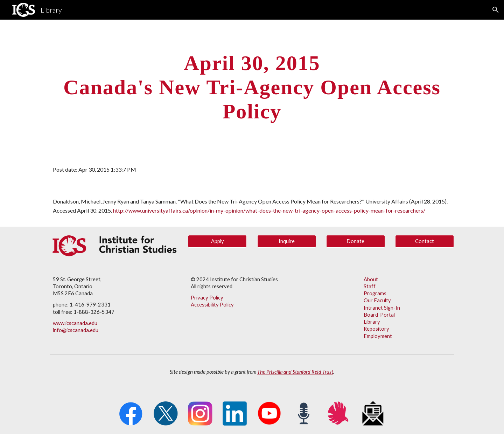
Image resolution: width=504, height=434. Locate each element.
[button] (496, 10)
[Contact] (425, 241)
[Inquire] (287, 241)
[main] (252, 87)
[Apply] (217, 241)
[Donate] (356, 241)
